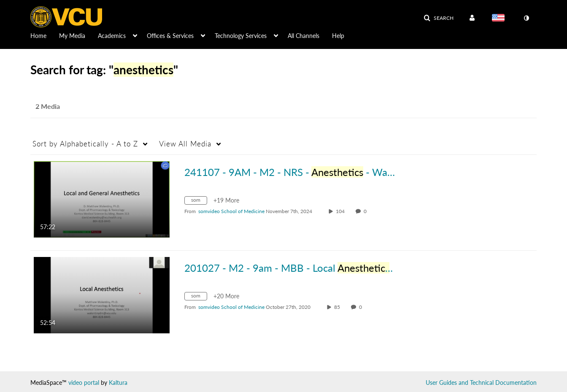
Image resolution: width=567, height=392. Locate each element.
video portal (84, 383)
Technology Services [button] (241, 36)
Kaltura (118, 383)
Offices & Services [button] (170, 36)
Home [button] (38, 36)
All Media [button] (185, 144)
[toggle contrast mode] (526, 18)
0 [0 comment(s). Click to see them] (366, 211)
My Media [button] (72, 36)
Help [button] (338, 36)
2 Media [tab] (48, 106)
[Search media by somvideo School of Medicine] (231, 211)
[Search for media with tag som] (199, 201)
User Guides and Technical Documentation (481, 383)
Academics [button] (112, 36)
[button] (439, 18)
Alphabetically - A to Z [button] (85, 144)
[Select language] (500, 19)
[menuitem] (45, 35)
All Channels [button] (304, 36)
